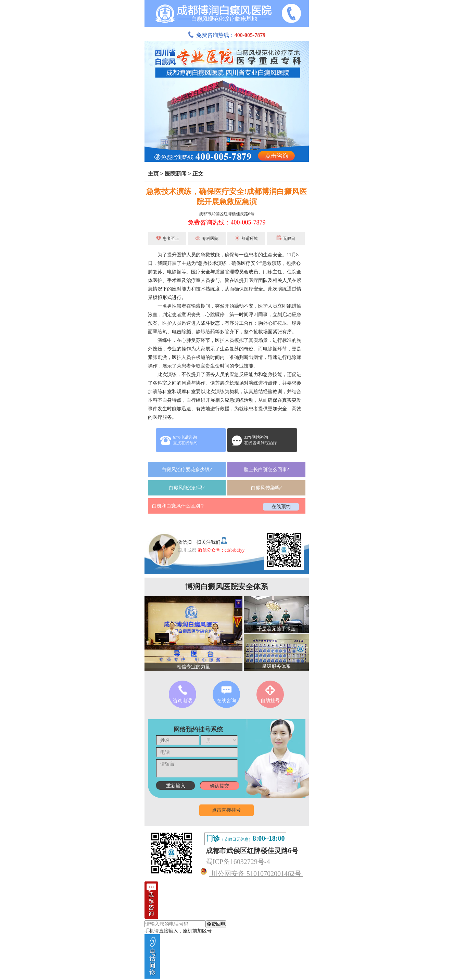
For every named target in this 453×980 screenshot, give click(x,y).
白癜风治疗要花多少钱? (187, 470)
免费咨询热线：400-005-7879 (227, 222)
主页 (153, 174)
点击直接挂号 (226, 810)
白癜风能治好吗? (187, 488)
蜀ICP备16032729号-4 (238, 862)
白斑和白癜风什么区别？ (178, 506)
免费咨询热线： (227, 35)
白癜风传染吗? (266, 488)
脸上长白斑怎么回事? (266, 470)
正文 (198, 174)
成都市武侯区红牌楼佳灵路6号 (227, 214)
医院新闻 (176, 174)
